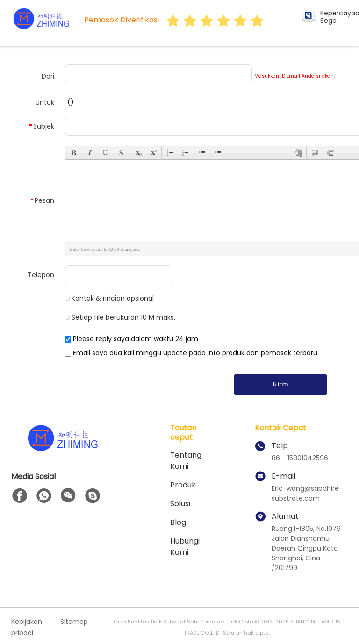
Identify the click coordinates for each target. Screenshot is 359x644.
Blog (178, 522)
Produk (183, 485)
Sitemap (74, 622)
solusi (180, 504)
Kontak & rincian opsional (109, 298)
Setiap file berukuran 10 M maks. (120, 317)
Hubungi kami (185, 547)
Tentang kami (186, 461)
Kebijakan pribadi (27, 627)
